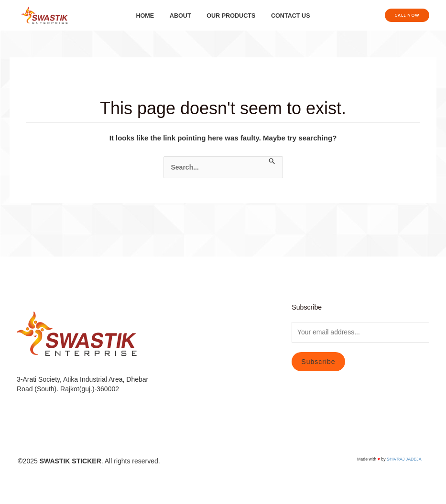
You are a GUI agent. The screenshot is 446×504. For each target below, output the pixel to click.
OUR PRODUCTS (229, 16)
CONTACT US (285, 16)
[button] (407, 15)
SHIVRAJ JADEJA (404, 459)
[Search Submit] (272, 161)
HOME (151, 16)
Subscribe (318, 362)
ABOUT (182, 16)
